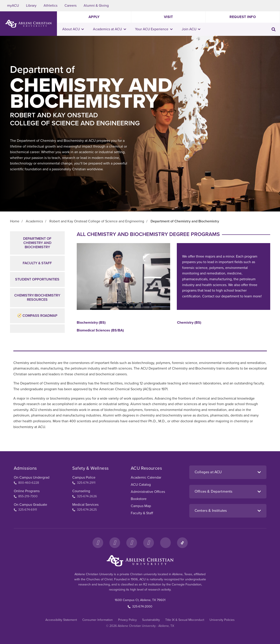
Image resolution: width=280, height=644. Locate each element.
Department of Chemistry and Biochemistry (37, 243)
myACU (13, 6)
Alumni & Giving (96, 6)
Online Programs (27, 491)
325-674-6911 (25, 510)
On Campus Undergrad (32, 477)
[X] (132, 543)
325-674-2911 (84, 483)
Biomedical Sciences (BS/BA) (100, 330)
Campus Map (141, 506)
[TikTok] (182, 543)
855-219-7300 (26, 496)
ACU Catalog (141, 485)
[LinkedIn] (165, 543)
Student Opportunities (37, 279)
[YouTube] (149, 543)
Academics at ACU (110, 29)
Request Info (243, 17)
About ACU (73, 29)
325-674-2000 (140, 606)
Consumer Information (98, 620)
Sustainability (151, 620)
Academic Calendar (146, 477)
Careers (71, 6)
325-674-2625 (85, 510)
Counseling (81, 491)
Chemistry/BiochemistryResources (37, 298)
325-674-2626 (85, 496)
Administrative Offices (148, 492)
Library (31, 6)
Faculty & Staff (37, 263)
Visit (168, 17)
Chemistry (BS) (189, 323)
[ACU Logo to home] (28, 24)
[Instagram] (115, 543)
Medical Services (85, 505)
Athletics (50, 6)
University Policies (222, 620)
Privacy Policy (127, 620)
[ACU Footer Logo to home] (140, 561)
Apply (94, 17)
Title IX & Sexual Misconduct (185, 620)
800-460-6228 (26, 483)
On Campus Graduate (30, 505)
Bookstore (139, 499)
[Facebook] (98, 543)
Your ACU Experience (154, 29)
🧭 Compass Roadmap (37, 316)
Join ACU (191, 29)
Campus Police (84, 477)
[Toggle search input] (274, 29)
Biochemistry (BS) (91, 323)
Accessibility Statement (61, 620)
